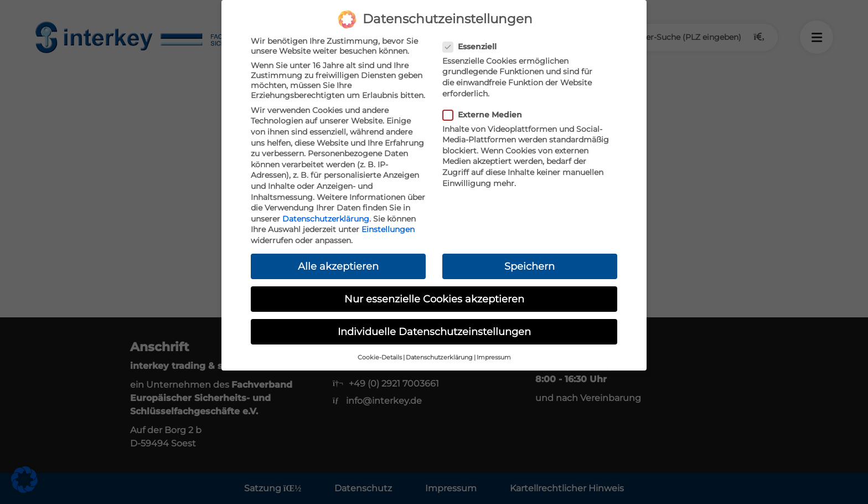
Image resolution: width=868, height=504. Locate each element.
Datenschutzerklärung (326, 219)
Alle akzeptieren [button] (338, 266)
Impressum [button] (494, 358)
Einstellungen (388, 229)
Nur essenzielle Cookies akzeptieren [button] (434, 299)
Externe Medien (486, 115)
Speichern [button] (529, 266)
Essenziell (473, 47)
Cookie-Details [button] (380, 358)
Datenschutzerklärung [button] (439, 358)
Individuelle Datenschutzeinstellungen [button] (434, 331)
